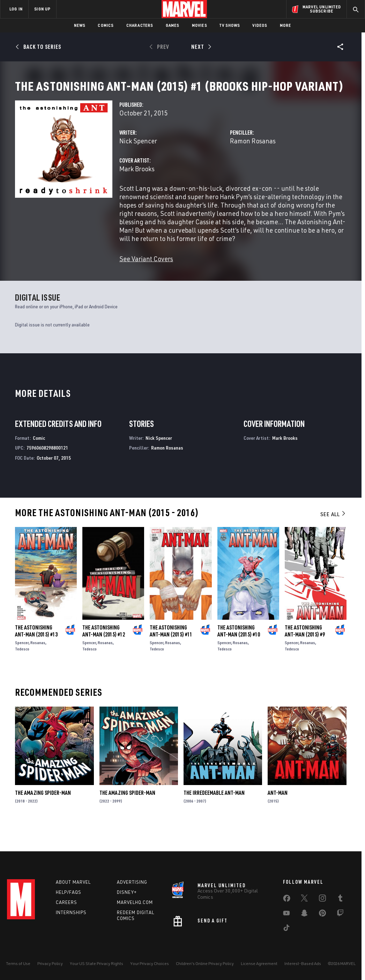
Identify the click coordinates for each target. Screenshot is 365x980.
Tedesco (22, 673)
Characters (140, 25)
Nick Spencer (138, 164)
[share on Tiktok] (286, 929)
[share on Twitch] (340, 914)
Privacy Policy (50, 963)
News (80, 25)
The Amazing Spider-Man (43, 816)
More (286, 25)
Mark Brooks (137, 192)
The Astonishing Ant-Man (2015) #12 (104, 655)
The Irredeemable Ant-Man (214, 816)
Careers (66, 902)
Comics (106, 25)
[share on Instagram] (322, 899)
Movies (199, 25)
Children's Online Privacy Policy (205, 963)
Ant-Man (278, 816)
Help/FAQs (69, 892)
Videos (260, 25)
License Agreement (259, 963)
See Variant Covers (146, 282)
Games (173, 25)
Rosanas (38, 666)
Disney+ (127, 892)
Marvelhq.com (135, 902)
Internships (71, 912)
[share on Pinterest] (322, 914)
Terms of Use (18, 963)
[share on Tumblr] (340, 899)
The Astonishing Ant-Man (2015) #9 (305, 655)
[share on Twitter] (304, 899)
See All (333, 538)
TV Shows (230, 25)
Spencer (22, 666)
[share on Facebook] (287, 900)
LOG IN (16, 9)
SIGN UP (42, 9)
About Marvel (73, 882)
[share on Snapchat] (304, 914)
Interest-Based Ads (303, 963)
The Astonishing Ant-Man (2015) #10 (239, 655)
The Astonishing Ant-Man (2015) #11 (171, 655)
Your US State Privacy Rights (96, 963)
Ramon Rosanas (253, 164)
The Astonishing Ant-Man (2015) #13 (36, 655)
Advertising (132, 882)
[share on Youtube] (286, 914)
